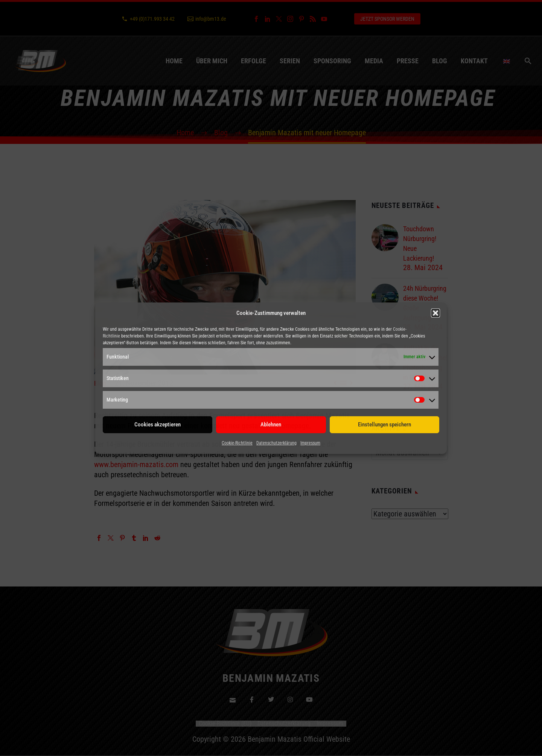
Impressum (310, 443)
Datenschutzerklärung (276, 443)
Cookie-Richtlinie (237, 443)
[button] (435, 313)
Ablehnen (271, 425)
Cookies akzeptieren (158, 425)
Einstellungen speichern (384, 425)
